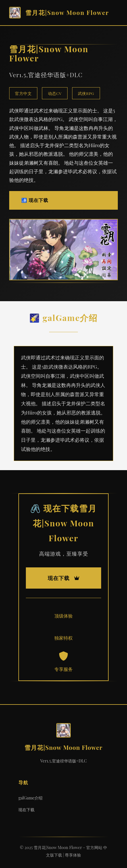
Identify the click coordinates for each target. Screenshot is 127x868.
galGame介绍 (30, 798)
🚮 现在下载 (35, 200)
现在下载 (26, 809)
